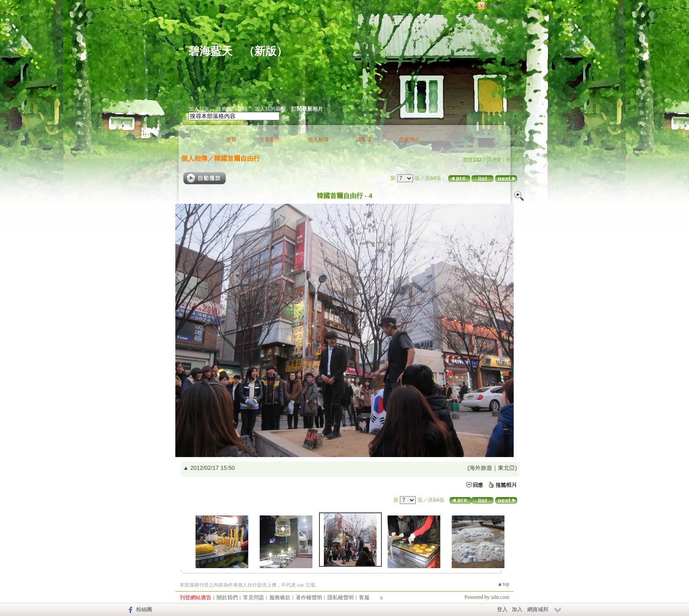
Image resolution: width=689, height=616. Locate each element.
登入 (502, 609)
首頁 (231, 140)
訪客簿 (364, 140)
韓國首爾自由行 (237, 158)
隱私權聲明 (341, 598)
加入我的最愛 (270, 109)
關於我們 (227, 598)
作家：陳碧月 (204, 102)
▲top (503, 584)
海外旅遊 (481, 468)
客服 (364, 598)
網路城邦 (498, 6)
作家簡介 (410, 140)
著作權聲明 (309, 598)
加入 (517, 609)
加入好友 (199, 109)
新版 (265, 51)
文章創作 (270, 140)
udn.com (500, 597)
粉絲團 (144, 609)
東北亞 (506, 468)
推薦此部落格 (232, 109)
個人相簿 (318, 140)
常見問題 (254, 598)
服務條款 (280, 598)
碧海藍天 (210, 51)
